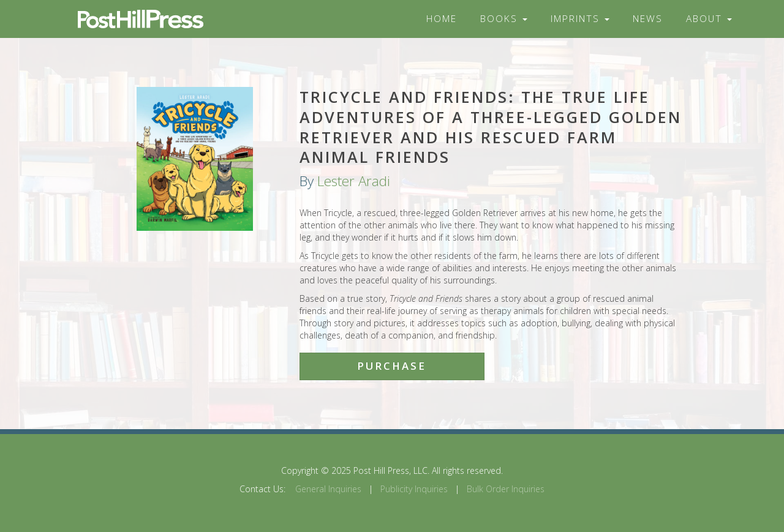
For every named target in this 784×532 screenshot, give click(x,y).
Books (504, 19)
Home (442, 19)
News (648, 19)
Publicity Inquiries (414, 489)
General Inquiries (328, 489)
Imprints (580, 19)
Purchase (392, 366)
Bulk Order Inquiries (506, 489)
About (709, 19)
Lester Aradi (354, 181)
